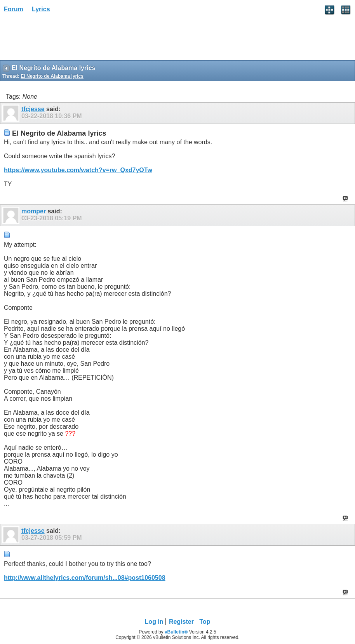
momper (34, 211)
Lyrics (41, 9)
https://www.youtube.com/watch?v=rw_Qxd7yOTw (78, 170)
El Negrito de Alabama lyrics (52, 76)
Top (205, 622)
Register (181, 622)
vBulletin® (176, 632)
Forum (14, 9)
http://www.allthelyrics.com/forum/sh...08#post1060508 (85, 578)
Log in (154, 622)
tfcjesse (33, 109)
